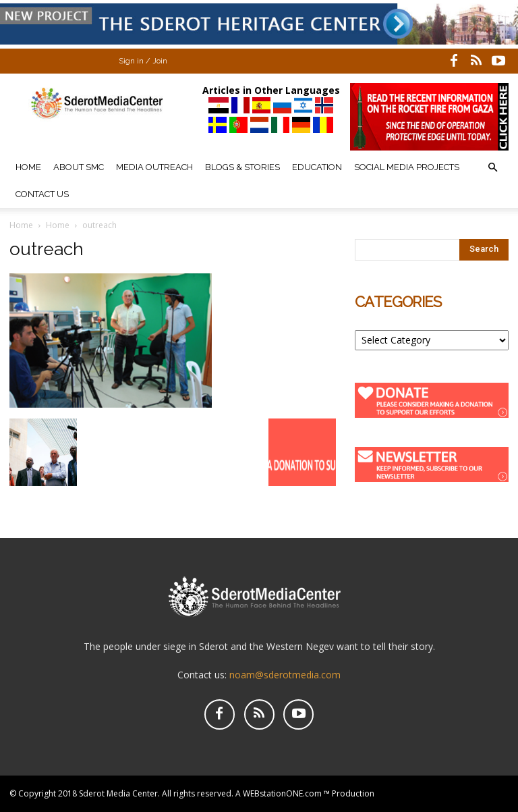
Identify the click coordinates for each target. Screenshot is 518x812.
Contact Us (42, 194)
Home (28, 167)
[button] (492, 168)
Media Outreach (154, 167)
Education (317, 167)
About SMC (79, 167)
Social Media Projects (407, 167)
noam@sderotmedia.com (285, 675)
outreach (47, 249)
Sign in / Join (143, 61)
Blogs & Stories (242, 167)
